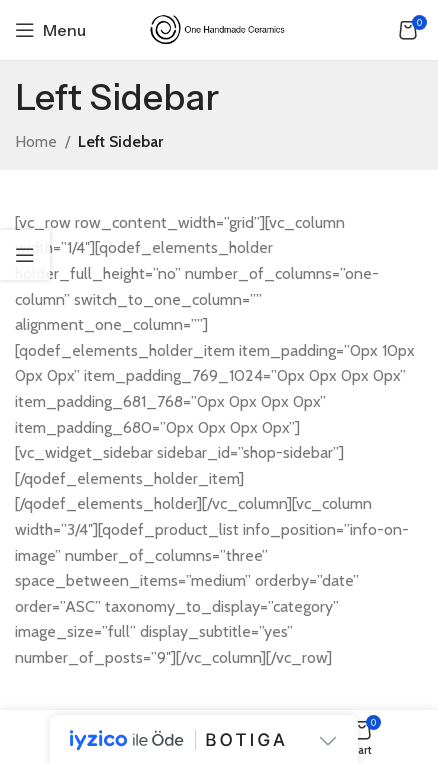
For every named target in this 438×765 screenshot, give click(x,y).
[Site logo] (219, 28)
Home (36, 141)
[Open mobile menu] (50, 30)
